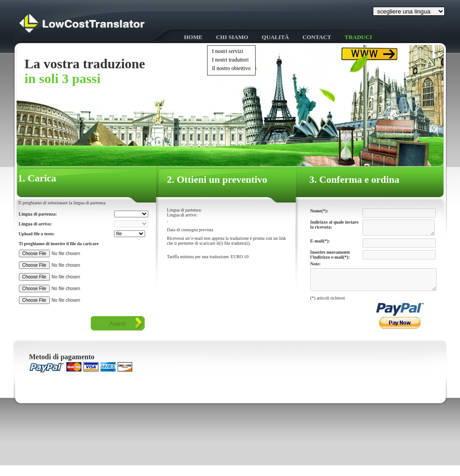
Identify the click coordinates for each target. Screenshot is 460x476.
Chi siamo (232, 37)
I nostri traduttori (230, 60)
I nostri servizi (228, 51)
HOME (193, 37)
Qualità (276, 37)
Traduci (358, 37)
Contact (317, 37)
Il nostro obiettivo (231, 68)
